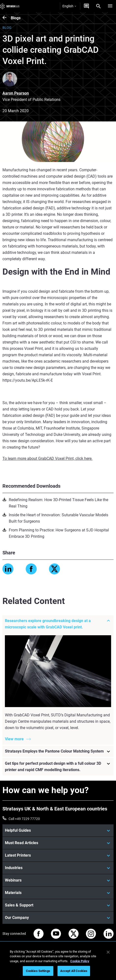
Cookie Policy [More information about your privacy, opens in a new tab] (80, 961)
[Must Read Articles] (58, 843)
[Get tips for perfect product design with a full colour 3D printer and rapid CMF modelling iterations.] (58, 767)
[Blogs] (7, 18)
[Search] (98, 6)
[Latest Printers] (58, 855)
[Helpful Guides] (58, 830)
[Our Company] (58, 918)
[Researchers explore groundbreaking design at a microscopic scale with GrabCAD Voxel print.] (58, 624)
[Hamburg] (110, 6)
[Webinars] (58, 880)
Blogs (16, 18)
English (69, 6)
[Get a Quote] (86, 6)
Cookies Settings (38, 971)
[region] (58, 962)
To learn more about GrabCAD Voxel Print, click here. (47, 458)
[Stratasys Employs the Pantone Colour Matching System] (58, 752)
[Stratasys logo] (10, 6)
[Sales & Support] (58, 905)
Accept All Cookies (74, 971)
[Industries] (58, 868)
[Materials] (58, 893)
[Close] (108, 952)
